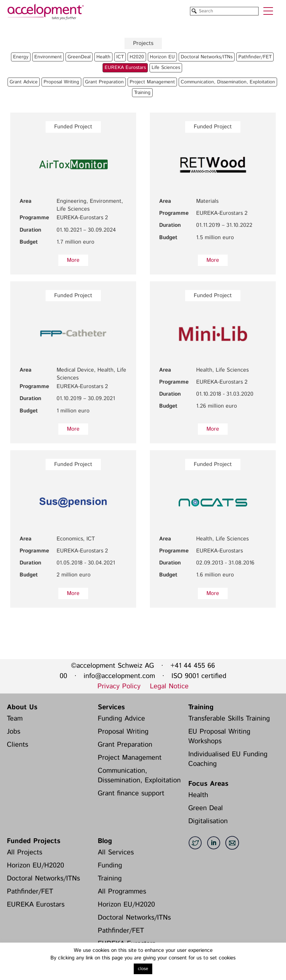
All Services (116, 853)
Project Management (130, 758)
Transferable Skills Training (229, 719)
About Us (22, 707)
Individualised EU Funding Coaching (228, 759)
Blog (105, 841)
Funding (110, 866)
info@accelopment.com (119, 676)
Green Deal (206, 808)
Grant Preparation (125, 745)
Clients (17, 745)
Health (198, 795)
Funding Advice (121, 719)
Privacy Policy (119, 686)
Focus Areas (208, 784)
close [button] (143, 969)
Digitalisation (208, 821)
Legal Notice (169, 686)
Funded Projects (34, 841)
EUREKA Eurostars (36, 905)
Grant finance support (131, 794)
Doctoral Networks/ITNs (43, 879)
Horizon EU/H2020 (35, 866)
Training (201, 707)
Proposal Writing (123, 732)
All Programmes (122, 892)
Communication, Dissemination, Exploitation (139, 776)
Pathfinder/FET (30, 892)
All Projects (25, 853)
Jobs (14, 732)
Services (111, 707)
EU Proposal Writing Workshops (219, 737)
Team (15, 719)
